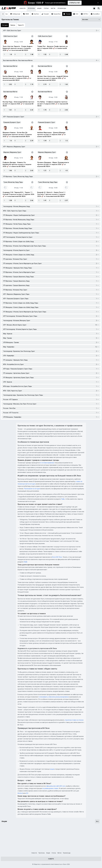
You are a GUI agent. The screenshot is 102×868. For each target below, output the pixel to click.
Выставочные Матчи (10, 66)
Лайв (63, 499)
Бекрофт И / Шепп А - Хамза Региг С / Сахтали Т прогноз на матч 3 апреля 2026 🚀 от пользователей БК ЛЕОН (51, 194)
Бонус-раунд (41, 841)
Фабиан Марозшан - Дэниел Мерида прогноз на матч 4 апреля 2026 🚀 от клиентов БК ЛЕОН (52, 135)
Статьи (46, 8)
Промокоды (62, 8)
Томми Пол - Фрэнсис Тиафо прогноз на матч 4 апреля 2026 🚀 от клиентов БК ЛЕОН (52, 48)
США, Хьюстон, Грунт (10, 36)
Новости (23, 8)
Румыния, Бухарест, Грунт (12, 122)
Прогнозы (31, 8)
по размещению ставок (50, 788)
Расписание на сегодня (32, 489)
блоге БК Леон (57, 557)
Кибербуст (74, 841)
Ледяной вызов (9, 841)
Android (20, 793)
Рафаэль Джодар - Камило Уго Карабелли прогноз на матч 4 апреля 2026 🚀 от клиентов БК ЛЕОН (17, 164)
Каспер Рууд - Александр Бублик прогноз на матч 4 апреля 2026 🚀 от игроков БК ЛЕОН (18, 104)
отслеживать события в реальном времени (54, 697)
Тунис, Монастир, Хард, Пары (13, 182)
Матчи (53, 8)
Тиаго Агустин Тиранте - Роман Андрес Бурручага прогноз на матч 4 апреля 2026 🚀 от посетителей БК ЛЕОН (18, 48)
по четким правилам (47, 463)
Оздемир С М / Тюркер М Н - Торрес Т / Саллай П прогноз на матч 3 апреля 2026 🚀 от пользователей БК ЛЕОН (18, 194)
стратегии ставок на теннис (74, 720)
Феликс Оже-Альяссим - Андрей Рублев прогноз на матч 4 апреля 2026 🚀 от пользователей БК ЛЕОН (53, 78)
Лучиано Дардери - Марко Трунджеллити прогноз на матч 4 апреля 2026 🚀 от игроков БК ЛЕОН (53, 164)
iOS (27, 793)
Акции (39, 8)
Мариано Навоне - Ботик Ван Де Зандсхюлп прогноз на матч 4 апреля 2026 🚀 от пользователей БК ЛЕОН (17, 135)
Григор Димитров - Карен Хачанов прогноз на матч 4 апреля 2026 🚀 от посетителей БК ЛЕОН (17, 78)
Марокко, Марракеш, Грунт (12, 152)
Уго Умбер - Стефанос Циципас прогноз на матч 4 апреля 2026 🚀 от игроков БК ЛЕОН (53, 104)
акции (52, 769)
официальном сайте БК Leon (56, 786)
